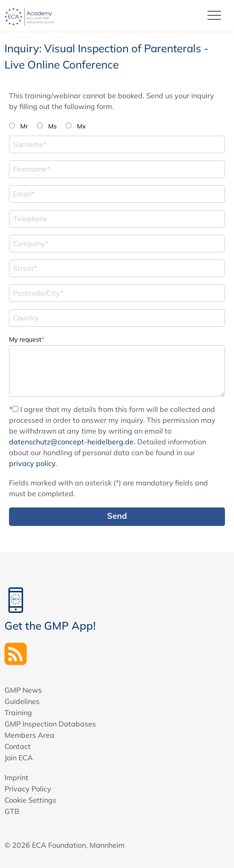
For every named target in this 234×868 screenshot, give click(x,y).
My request (27, 339)
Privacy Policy (28, 789)
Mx (81, 126)
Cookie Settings (30, 800)
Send (117, 516)
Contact (18, 746)
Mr (24, 126)
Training (18, 713)
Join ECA (19, 758)
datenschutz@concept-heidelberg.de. (72, 442)
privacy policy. (33, 463)
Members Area (29, 735)
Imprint (16, 777)
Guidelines (22, 701)
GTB (12, 811)
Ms (52, 126)
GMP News (23, 690)
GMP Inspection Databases (50, 724)
